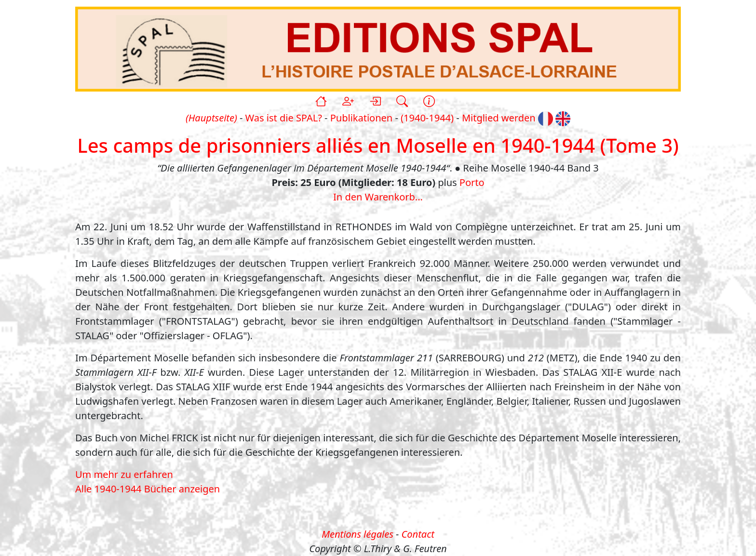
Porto (472, 182)
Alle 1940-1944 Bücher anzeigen (148, 489)
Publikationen (361, 118)
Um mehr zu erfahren (124, 474)
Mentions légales (358, 534)
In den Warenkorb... (378, 197)
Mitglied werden (499, 118)
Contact (418, 534)
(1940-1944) (427, 118)
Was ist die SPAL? (284, 118)
